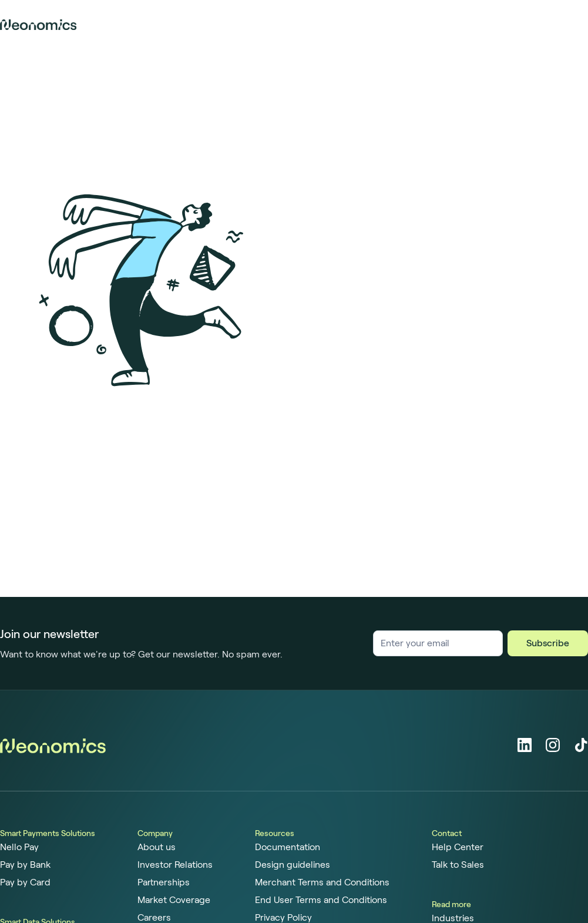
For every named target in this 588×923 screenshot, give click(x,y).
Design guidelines (293, 865)
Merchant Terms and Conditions (322, 882)
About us (157, 847)
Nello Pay (19, 847)
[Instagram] (553, 745)
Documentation (288, 847)
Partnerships (164, 882)
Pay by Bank (25, 865)
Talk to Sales (458, 865)
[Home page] (38, 25)
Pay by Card (25, 882)
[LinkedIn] (525, 745)
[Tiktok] (581, 745)
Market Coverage (174, 900)
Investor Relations (175, 865)
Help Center (458, 847)
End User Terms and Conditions (321, 900)
